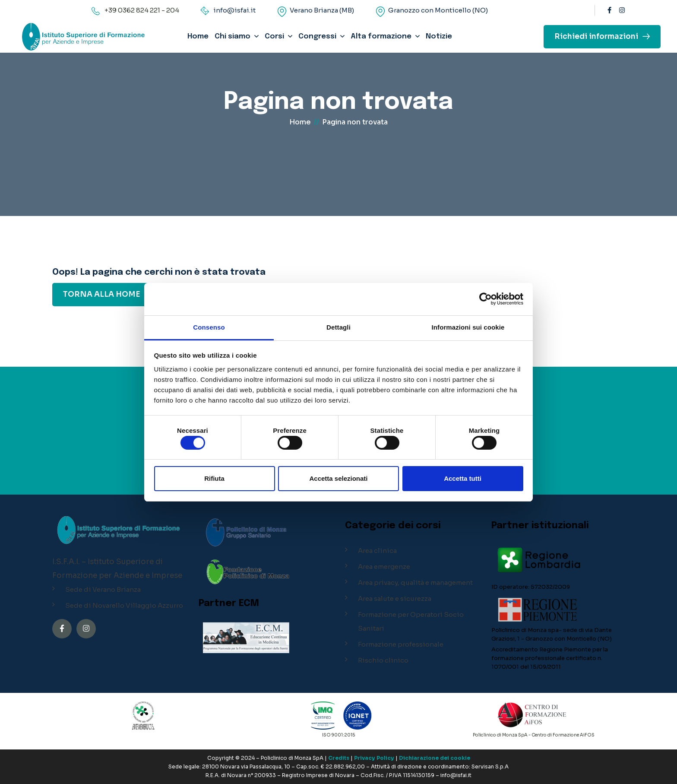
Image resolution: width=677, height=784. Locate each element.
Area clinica (377, 551)
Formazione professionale (401, 644)
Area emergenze (384, 567)
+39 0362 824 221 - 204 (142, 10)
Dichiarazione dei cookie (435, 758)
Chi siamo (233, 37)
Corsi (274, 37)
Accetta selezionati (338, 478)
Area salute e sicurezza (395, 598)
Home (198, 37)
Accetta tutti (463, 478)
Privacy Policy (374, 758)
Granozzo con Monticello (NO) (438, 10)
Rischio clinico (383, 660)
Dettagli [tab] (338, 327)
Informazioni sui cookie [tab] (468, 327)
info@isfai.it (234, 10)
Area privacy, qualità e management (415, 582)
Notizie (439, 37)
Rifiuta (214, 478)
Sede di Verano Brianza (103, 589)
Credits (339, 758)
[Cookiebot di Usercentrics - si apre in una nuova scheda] (486, 299)
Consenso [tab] (209, 327)
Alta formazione (381, 37)
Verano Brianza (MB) (322, 10)
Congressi (317, 37)
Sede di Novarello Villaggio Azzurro (124, 605)
